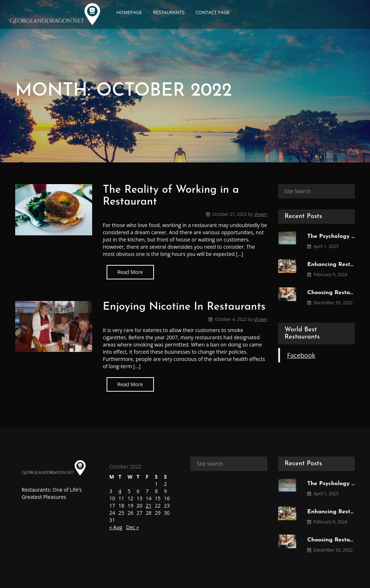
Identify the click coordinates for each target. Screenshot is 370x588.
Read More (130, 272)
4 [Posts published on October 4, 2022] (120, 491)
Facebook (301, 355)
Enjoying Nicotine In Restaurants (184, 307)
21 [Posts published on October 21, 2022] (149, 506)
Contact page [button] (213, 12)
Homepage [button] (129, 12)
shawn (261, 214)
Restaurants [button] (169, 12)
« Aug (116, 527)
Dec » (132, 527)
